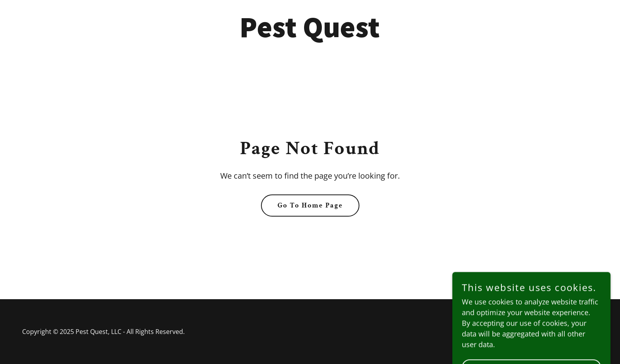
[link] (310, 34)
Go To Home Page (310, 205)
